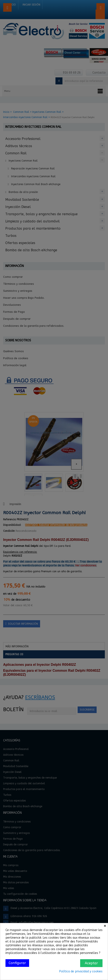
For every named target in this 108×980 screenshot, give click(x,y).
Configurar (17, 963)
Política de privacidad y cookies (81, 971)
